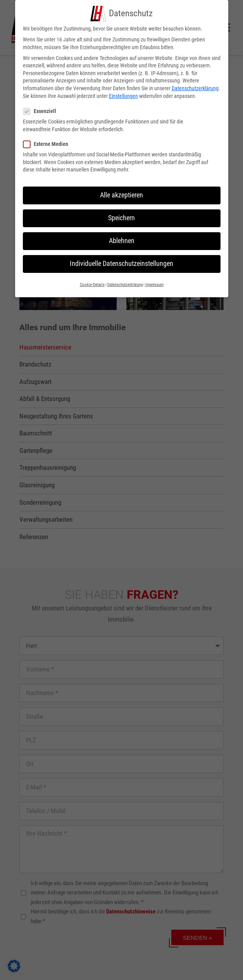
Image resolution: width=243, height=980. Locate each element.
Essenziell (43, 110)
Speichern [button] (122, 216)
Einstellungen (123, 94)
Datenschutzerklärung (195, 87)
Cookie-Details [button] (92, 283)
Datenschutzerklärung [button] (125, 283)
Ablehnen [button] (122, 239)
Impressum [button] (154, 283)
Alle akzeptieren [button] (122, 194)
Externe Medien (49, 142)
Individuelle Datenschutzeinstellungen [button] (122, 262)
